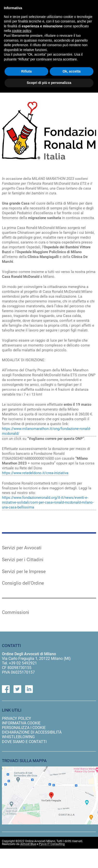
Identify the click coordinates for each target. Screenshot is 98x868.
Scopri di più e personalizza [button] (49, 83)
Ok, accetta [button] (72, 71)
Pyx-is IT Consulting (52, 844)
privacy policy (17, 718)
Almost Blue (28, 844)
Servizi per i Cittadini (23, 560)
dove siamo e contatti (24, 742)
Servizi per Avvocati (22, 548)
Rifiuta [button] (27, 71)
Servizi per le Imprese (24, 572)
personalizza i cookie (24, 728)
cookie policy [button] (21, 31)
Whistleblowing (18, 737)
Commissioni (16, 612)
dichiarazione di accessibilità (32, 732)
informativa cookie (21, 723)
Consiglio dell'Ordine (23, 583)
